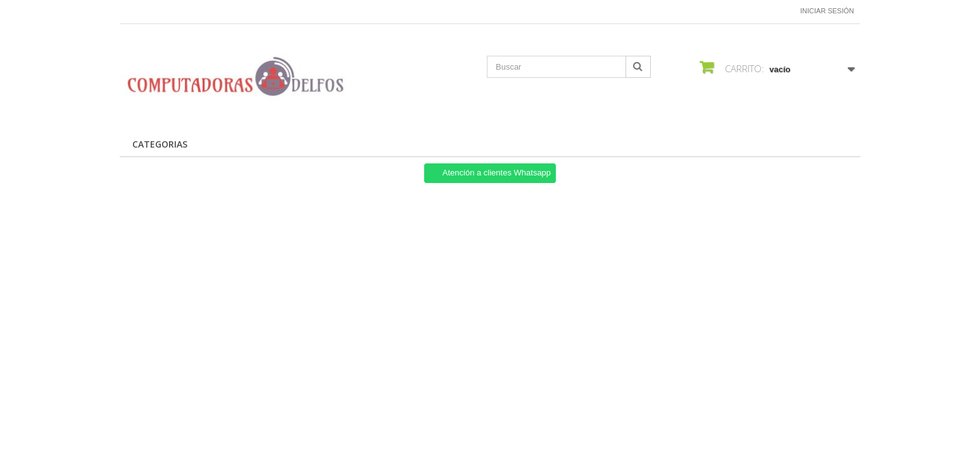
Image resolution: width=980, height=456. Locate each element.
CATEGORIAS (160, 144)
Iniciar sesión (827, 11)
